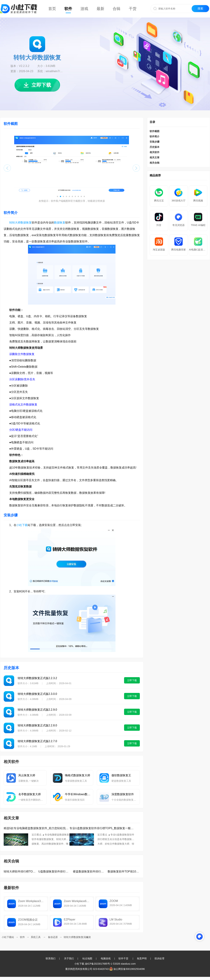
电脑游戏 (106, 958)
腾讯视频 (198, 201)
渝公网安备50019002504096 (127, 969)
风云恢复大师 (27, 775)
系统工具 (36, 937)
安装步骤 (155, 142)
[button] (57, 196)
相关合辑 (155, 163)
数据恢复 (60, 223)
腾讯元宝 (159, 201)
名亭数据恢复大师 (30, 794)
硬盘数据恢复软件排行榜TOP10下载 (89, 871)
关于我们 (69, 958)
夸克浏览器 (178, 225)
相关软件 (155, 152)
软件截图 (155, 131)
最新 (100, 9)
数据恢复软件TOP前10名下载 (124, 871)
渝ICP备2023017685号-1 (99, 964)
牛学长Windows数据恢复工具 (78, 794)
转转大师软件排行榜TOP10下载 (20, 871)
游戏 (84, 9)
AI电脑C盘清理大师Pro (198, 250)
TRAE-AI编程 (198, 225)
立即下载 (37, 85)
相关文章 (155, 157)
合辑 (117, 9)
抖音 (159, 225)
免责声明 (142, 958)
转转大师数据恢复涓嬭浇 (77, 937)
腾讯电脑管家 (178, 250)
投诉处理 (159, 958)
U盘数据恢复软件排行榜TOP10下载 (54, 871)
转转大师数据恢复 (20, 223)
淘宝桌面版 (159, 250)
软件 (68, 9)
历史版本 (155, 147)
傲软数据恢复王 (121, 775)
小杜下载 (22, 525)
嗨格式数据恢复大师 (78, 775)
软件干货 (123, 958)
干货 (133, 9)
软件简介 (155, 136)
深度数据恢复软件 (123, 794)
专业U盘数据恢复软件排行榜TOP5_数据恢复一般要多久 (102, 828)
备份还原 (53, 937)
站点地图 (87, 958)
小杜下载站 (8, 937)
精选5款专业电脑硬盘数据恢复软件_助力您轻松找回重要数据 (37, 828)
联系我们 (51, 958)
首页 (52, 9)
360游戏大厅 (178, 201)
